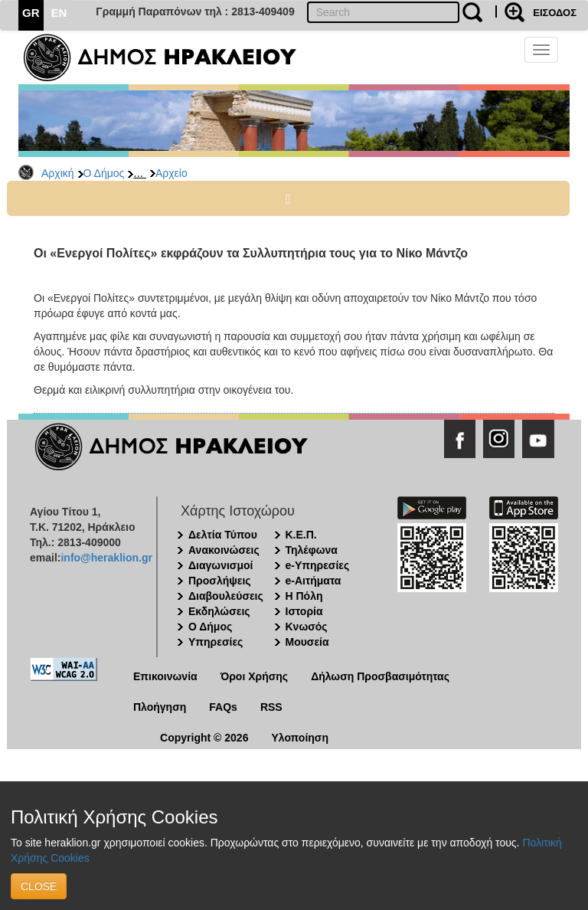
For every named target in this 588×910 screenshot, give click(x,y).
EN (59, 13)
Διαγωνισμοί (220, 565)
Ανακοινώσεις (224, 550)
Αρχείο (171, 173)
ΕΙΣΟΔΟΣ (555, 13)
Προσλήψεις (220, 581)
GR (31, 13)
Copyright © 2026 (204, 738)
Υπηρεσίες (216, 642)
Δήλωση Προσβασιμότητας (380, 676)
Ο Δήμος (104, 173)
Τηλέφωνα (312, 550)
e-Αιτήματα (314, 581)
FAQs (223, 707)
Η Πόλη (304, 596)
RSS (271, 707)
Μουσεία (307, 642)
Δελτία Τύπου (223, 535)
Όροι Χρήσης (255, 676)
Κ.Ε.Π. (301, 535)
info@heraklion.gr (106, 558)
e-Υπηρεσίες (318, 565)
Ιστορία (304, 611)
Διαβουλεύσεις (226, 596)
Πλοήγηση (160, 707)
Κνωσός (307, 627)
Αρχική (58, 173)
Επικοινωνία (165, 676)
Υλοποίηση (300, 738)
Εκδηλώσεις (219, 611)
